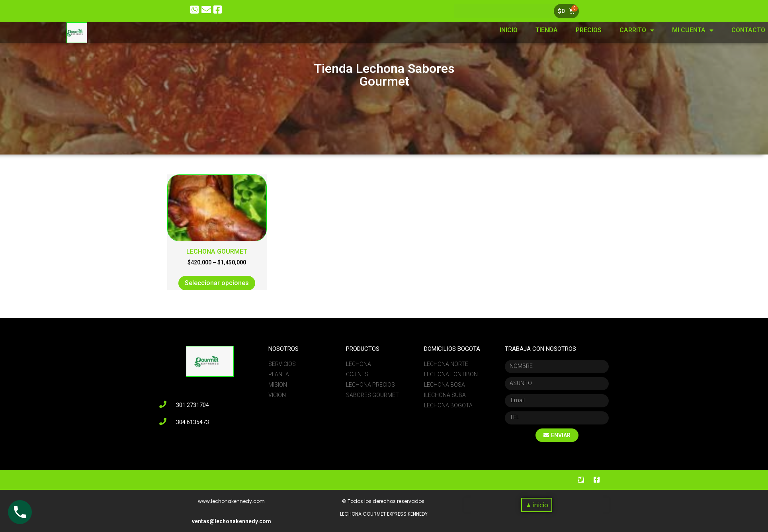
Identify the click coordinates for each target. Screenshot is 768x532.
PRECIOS (644, 30)
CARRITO (692, 30)
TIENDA (602, 30)
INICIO (564, 30)
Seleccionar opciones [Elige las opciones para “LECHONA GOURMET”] (217, 283)
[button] (536, 505)
